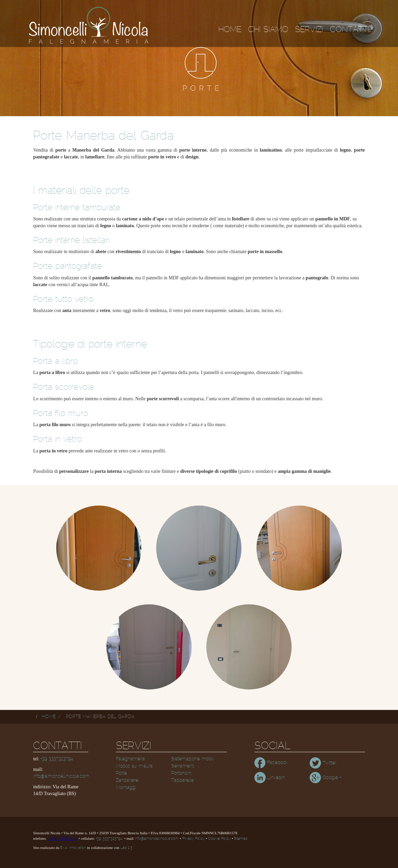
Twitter (323, 763)
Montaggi (126, 788)
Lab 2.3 (126, 848)
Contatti (349, 30)
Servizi (309, 30)
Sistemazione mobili (193, 759)
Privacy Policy (194, 839)
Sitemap (241, 839)
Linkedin (270, 778)
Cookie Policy (219, 839)
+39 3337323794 (57, 759)
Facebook (271, 763)
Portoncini (181, 773)
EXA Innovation (73, 848)
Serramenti (183, 766)
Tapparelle (182, 780)
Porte (121, 773)
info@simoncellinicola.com (61, 776)
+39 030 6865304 (62, 839)
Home (230, 30)
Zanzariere (127, 780)
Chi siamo (268, 30)
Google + (325, 778)
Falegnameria (130, 759)
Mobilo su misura (134, 766)
